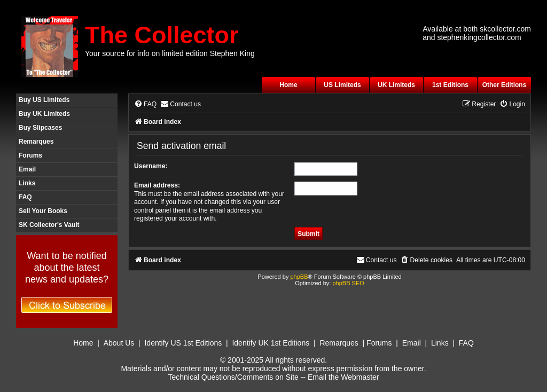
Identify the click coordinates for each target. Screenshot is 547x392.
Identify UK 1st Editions (271, 343)
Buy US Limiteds (44, 100)
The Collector (162, 35)
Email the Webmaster (343, 377)
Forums (30, 155)
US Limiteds (342, 85)
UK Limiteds (396, 85)
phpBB (299, 277)
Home (288, 85)
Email (27, 169)
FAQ (25, 197)
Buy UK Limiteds (44, 114)
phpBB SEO (348, 283)
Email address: (157, 185)
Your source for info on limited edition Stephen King (170, 53)
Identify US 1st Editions (183, 343)
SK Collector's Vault (49, 225)
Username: (151, 166)
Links (27, 183)
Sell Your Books (43, 211)
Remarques (36, 142)
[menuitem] (145, 104)
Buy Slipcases (40, 128)
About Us (119, 343)
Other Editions (505, 85)
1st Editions (450, 85)
